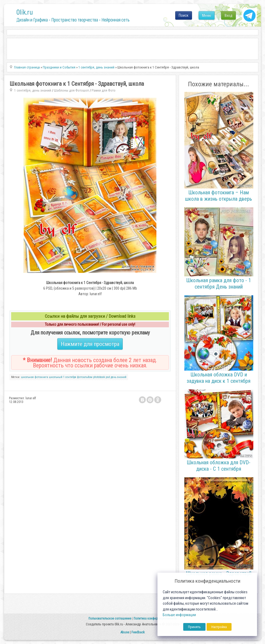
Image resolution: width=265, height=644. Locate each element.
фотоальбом (85, 377)
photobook (99, 377)
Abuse (125, 632)
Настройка (219, 627)
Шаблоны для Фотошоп (71, 90)
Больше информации (179, 615)
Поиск (184, 15)
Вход (228, 15)
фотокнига (41, 377)
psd (108, 377)
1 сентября (70, 377)
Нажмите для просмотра (90, 344)
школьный (56, 377)
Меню (207, 15)
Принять (194, 627)
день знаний (119, 377)
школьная (27, 377)
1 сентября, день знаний (33, 90)
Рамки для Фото (104, 90)
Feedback (138, 632)
